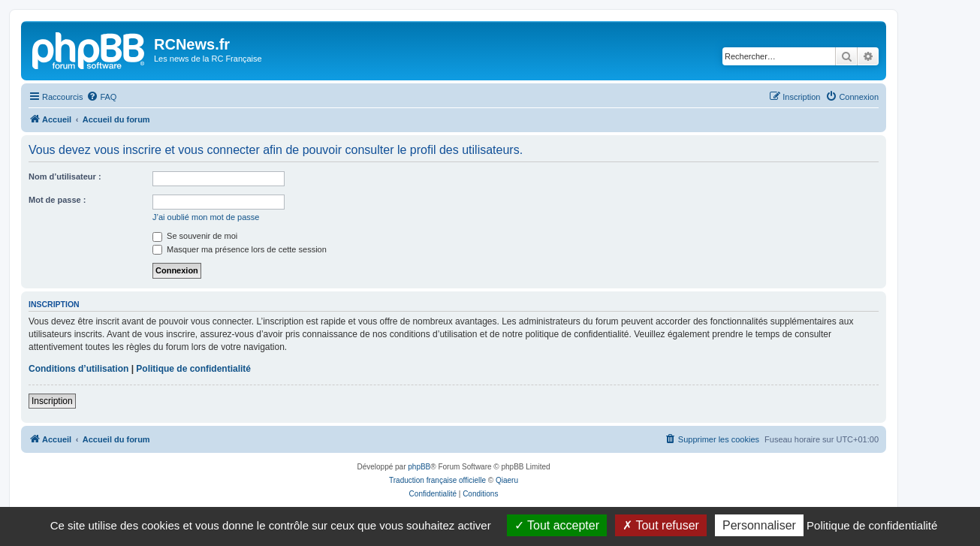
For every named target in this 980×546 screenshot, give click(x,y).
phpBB (419, 467)
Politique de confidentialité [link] (872, 525)
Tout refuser (661, 525)
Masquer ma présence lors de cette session (240, 249)
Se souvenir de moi (195, 236)
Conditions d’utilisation (78, 369)
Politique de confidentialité (193, 369)
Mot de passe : (57, 200)
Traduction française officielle (437, 480)
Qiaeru (507, 480)
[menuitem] (101, 97)
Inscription (52, 401)
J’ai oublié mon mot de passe (206, 217)
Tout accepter (557, 525)
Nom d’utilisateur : (65, 176)
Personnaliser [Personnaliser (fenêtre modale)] (759, 525)
